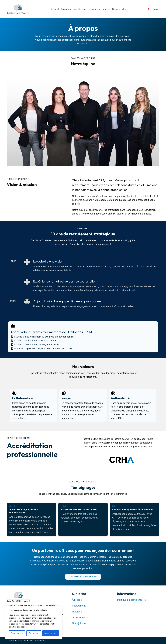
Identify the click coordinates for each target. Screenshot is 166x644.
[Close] (60, 608)
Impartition (94, 9)
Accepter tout (51, 633)
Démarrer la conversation (83, 577)
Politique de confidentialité (131, 600)
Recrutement (80, 9)
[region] (34, 622)
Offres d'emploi (80, 617)
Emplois (106, 9)
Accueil (55, 9)
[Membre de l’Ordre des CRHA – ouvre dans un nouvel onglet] (122, 460)
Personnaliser (17, 633)
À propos (66, 9)
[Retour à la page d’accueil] (18, 597)
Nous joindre (119, 9)
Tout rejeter (34, 633)
